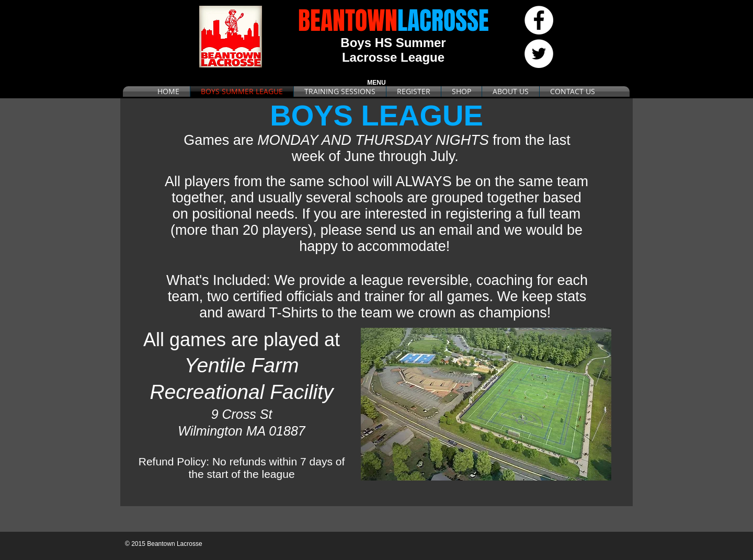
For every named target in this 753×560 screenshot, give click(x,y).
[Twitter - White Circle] (539, 54)
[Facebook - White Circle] (539, 20)
